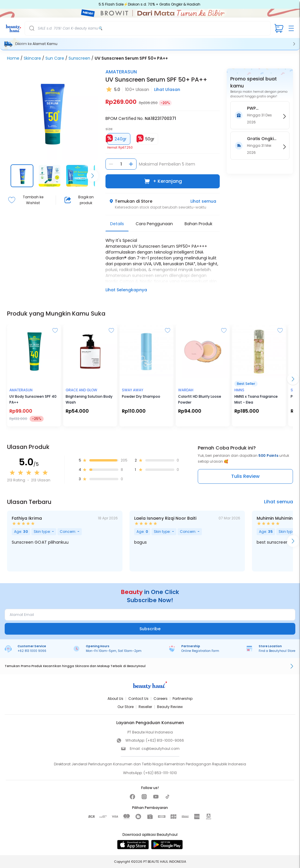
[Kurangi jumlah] (111, 164)
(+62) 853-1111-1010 (160, 773)
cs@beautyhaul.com (161, 749)
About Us (115, 699)
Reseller (145, 707)
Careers (161, 699)
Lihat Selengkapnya (126, 290)
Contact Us (138, 699)
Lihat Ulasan (167, 89)
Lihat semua (203, 201)
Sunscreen (79, 58)
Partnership (183, 699)
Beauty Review (170, 707)
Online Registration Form (200, 651)
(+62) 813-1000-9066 (165, 740)
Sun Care (55, 58)
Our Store (126, 707)
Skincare (32, 58)
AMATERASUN (121, 72)
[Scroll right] (93, 176)
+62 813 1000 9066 (32, 651)
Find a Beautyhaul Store (277, 651)
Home (13, 58)
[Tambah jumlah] (131, 164)
